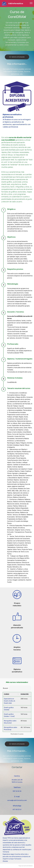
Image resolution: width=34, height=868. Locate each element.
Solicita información (17, 57)
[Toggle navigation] (31, 3)
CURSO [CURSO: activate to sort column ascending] (7, 694)
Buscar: (17, 688)
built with (26, 866)
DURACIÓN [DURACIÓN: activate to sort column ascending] (25, 694)
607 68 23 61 (17, 809)
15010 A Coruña (17, 782)
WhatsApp (17, 806)
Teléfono (17, 787)
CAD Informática (16, 3)
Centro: (17, 776)
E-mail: (17, 797)
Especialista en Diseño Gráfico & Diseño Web (9, 701)
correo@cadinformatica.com (17, 800)
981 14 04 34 (17, 791)
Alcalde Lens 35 (17, 780)
